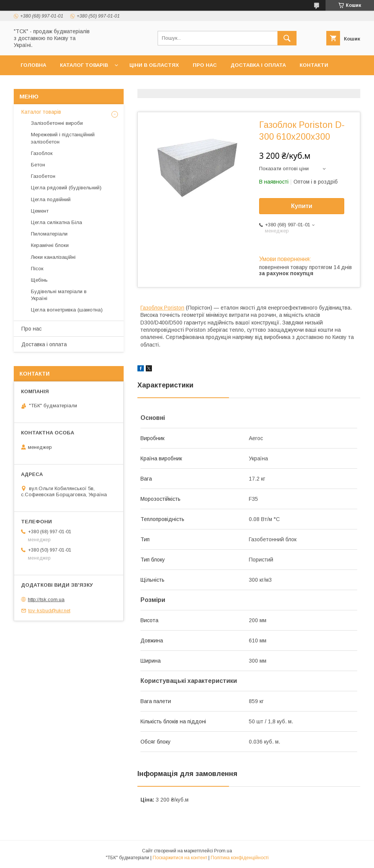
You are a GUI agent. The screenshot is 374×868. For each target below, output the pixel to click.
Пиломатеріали (49, 234)
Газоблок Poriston (162, 308)
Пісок (37, 269)
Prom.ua (223, 851)
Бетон (38, 165)
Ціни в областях (154, 65)
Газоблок (42, 153)
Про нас (205, 65)
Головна (33, 65)
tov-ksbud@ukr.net (49, 611)
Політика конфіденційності (240, 858)
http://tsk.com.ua (46, 599)
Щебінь (39, 280)
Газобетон (43, 176)
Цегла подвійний (51, 199)
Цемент (40, 211)
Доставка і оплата (258, 65)
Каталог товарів (84, 65)
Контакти (314, 65)
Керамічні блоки (50, 245)
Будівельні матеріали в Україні (59, 295)
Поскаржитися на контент (180, 858)
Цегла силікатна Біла (56, 222)
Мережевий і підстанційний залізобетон (63, 138)
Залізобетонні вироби (57, 123)
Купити (302, 206)
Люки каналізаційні (53, 257)
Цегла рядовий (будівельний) (66, 188)
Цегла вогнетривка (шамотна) (67, 310)
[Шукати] (287, 38)
